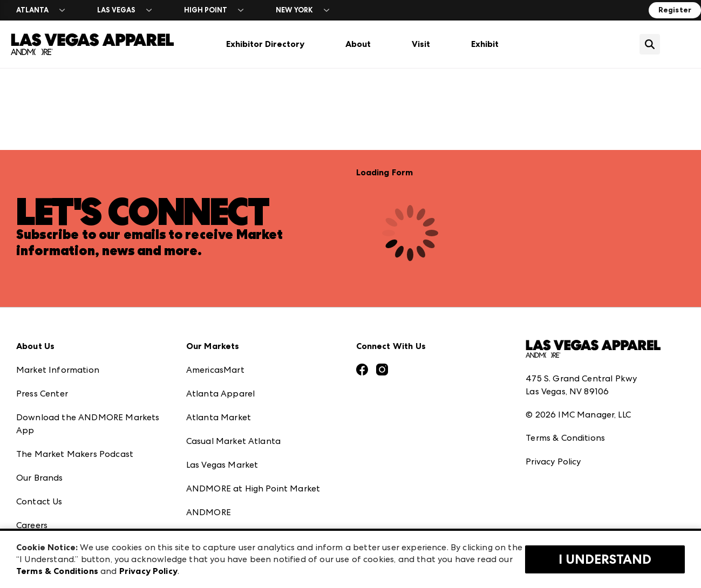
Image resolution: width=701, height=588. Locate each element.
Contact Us (39, 501)
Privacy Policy (553, 461)
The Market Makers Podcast (75, 454)
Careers (32, 525)
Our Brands (40, 478)
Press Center (42, 394)
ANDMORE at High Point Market (253, 488)
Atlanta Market (219, 417)
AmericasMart (215, 370)
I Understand (605, 559)
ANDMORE (209, 512)
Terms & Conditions (565, 438)
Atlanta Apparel (220, 394)
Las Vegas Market (222, 465)
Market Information (58, 370)
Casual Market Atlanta (233, 441)
